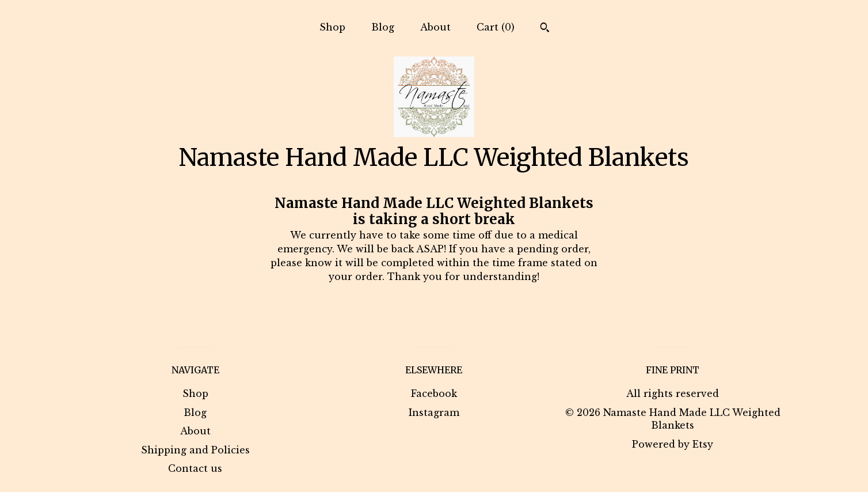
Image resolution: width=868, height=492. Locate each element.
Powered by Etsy (673, 444)
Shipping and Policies (195, 450)
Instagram (434, 412)
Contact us (195, 468)
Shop (332, 27)
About (435, 27)
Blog (383, 27)
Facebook (434, 393)
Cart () (496, 27)
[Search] (545, 29)
